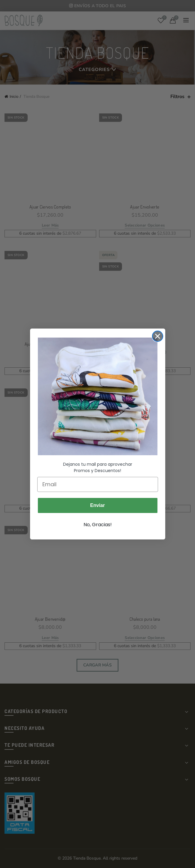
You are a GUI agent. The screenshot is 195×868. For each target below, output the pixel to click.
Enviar (98, 505)
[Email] (98, 484)
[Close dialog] (158, 336)
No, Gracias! (98, 525)
